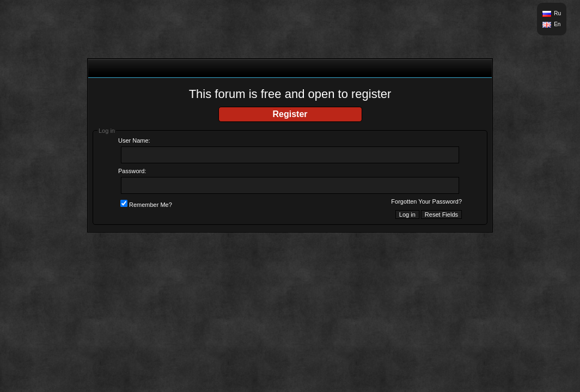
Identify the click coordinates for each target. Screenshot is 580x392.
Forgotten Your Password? (426, 201)
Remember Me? (146, 205)
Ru (557, 13)
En (557, 24)
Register (290, 114)
